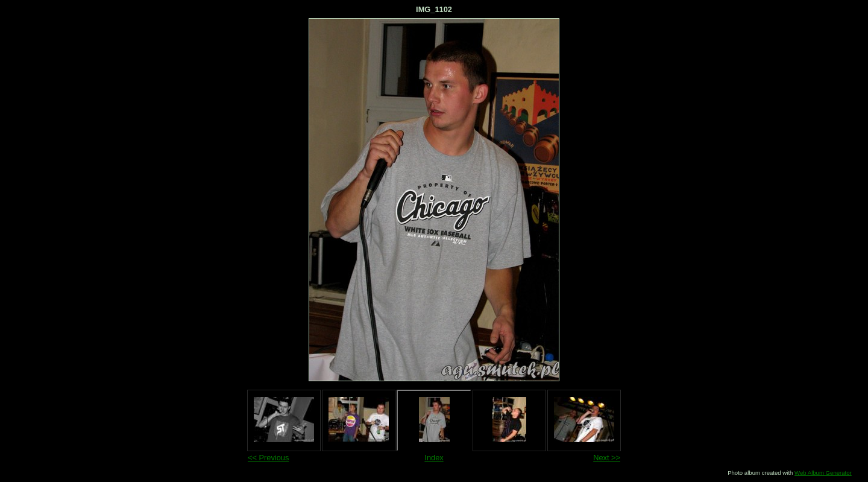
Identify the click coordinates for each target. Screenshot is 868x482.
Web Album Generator (823, 473)
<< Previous (268, 458)
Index (434, 458)
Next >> (607, 458)
